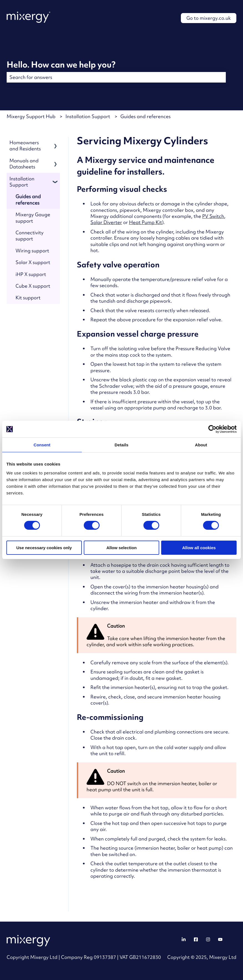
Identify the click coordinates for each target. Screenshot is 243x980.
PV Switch (213, 216)
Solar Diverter (106, 222)
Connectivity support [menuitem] (30, 236)
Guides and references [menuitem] (28, 199)
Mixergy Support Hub (31, 116)
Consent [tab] (42, 445)
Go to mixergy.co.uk (209, 18)
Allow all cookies (199, 548)
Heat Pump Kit (145, 222)
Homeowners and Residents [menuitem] (25, 145)
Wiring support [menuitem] (32, 251)
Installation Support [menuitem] (22, 182)
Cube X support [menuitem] (33, 286)
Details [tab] (121, 445)
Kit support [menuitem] (28, 298)
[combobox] (116, 77)
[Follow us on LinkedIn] (184, 939)
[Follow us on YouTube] (220, 939)
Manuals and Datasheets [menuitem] (24, 164)
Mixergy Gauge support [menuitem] (33, 217)
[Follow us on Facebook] (196, 939)
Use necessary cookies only (44, 548)
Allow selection (121, 548)
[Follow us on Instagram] (208, 939)
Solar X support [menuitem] (33, 262)
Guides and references (145, 116)
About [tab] (201, 445)
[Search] (231, 77)
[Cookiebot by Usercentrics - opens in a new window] (212, 429)
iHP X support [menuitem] (31, 274)
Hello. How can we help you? (61, 64)
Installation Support (88, 116)
